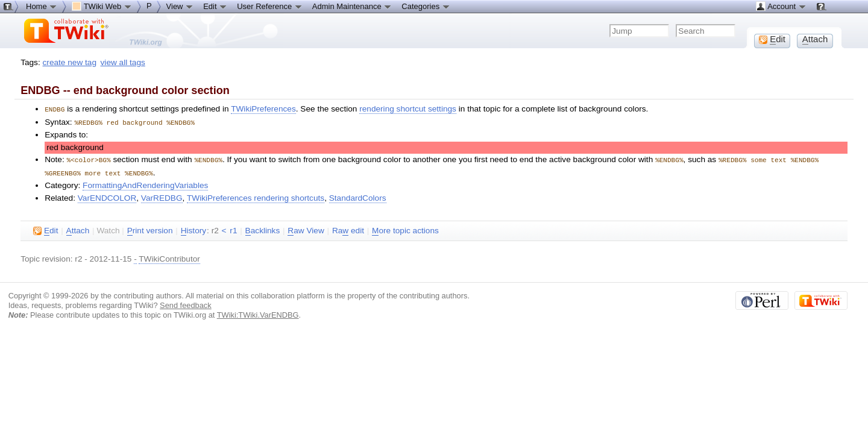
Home (42, 6)
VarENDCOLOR (107, 196)
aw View (306, 228)
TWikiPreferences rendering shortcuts (256, 196)
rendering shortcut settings (408, 109)
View (180, 6)
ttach (78, 228)
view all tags (123, 62)
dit (46, 228)
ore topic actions (405, 228)
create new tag (70, 62)
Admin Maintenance (352, 6)
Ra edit (348, 228)
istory (193, 228)
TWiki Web (102, 6)
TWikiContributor (169, 256)
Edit (215, 6)
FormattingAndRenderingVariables (145, 183)
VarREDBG (162, 196)
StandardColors (358, 196)
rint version (150, 228)
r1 (233, 228)
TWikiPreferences (263, 109)
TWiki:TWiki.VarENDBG (258, 313)
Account (781, 6)
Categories (426, 6)
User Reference (270, 6)
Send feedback (186, 303)
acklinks (263, 228)
